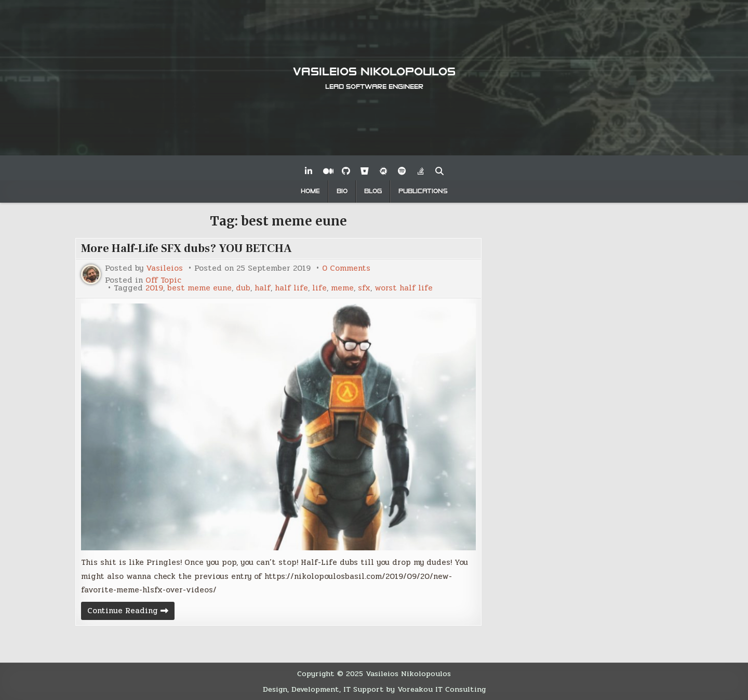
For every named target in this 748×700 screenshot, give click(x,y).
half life (291, 288)
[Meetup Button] (383, 171)
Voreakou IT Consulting (442, 689)
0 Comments (346, 268)
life (319, 288)
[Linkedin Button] (309, 171)
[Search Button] (439, 171)
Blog (373, 191)
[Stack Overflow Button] (421, 171)
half (263, 288)
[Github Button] (346, 171)
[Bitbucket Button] (365, 171)
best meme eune (199, 288)
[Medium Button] (327, 171)
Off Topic (163, 280)
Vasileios (164, 268)
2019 (154, 288)
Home (310, 191)
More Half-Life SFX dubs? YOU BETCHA (186, 248)
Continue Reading (131, 612)
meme (342, 288)
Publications (423, 191)
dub (243, 288)
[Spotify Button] (402, 171)
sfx (364, 288)
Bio (342, 191)
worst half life (404, 288)
